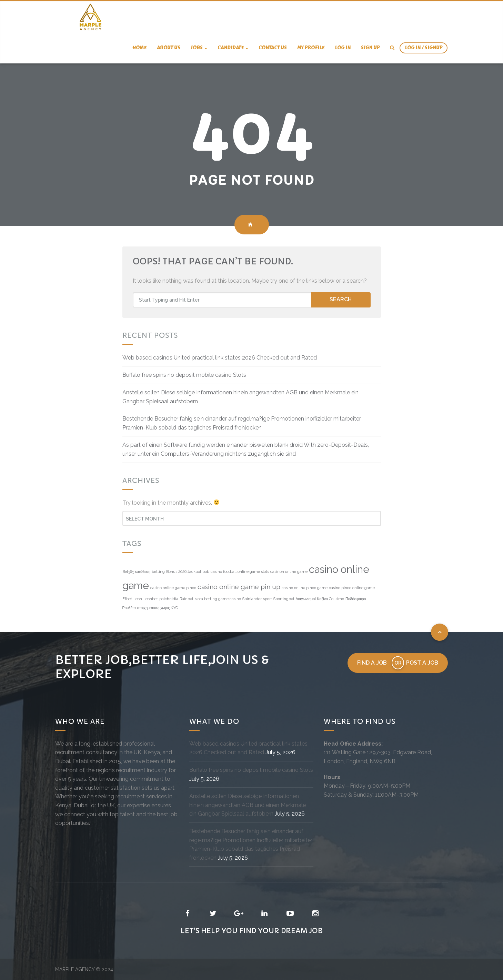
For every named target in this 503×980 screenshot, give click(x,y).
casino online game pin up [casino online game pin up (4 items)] (239, 587)
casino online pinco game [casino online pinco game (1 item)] (305, 588)
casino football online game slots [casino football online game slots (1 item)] (240, 572)
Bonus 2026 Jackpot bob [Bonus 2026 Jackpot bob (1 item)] (188, 572)
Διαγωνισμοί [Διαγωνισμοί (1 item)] (306, 599)
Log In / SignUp (424, 48)
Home (139, 48)
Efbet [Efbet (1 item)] (127, 599)
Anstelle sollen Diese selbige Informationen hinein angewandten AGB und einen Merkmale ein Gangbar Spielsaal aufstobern (248, 805)
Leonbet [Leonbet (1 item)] (151, 599)
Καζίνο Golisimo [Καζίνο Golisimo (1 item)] (331, 599)
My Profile (311, 48)
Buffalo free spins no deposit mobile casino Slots (184, 375)
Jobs (199, 48)
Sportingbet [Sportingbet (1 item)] (284, 599)
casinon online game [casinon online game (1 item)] (289, 572)
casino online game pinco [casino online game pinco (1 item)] (173, 588)
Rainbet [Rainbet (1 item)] (187, 599)
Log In (343, 48)
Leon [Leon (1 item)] (138, 599)
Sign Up (370, 48)
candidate (233, 48)
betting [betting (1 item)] (158, 572)
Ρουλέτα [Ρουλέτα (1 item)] (129, 608)
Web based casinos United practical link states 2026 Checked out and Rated (220, 358)
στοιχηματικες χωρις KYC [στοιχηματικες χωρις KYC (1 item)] (158, 608)
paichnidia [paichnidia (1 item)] (169, 599)
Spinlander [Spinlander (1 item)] (252, 599)
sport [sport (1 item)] (268, 599)
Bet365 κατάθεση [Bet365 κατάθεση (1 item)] (137, 572)
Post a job (422, 663)
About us (169, 48)
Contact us (273, 48)
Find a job (372, 663)
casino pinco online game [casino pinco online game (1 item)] (352, 588)
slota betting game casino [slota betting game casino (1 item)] (218, 599)
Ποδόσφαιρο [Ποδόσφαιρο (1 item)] (356, 599)
